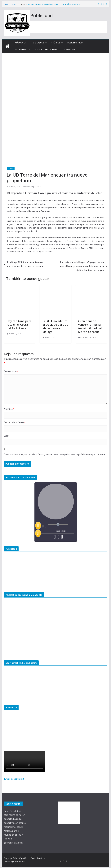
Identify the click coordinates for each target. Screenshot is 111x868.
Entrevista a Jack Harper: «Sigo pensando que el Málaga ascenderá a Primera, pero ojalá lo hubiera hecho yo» (84, 266)
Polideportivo (75, 43)
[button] (27, 43)
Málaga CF (20, 43)
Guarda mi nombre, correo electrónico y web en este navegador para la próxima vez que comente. (55, 454)
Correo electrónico (15, 422)
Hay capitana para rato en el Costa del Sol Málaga (19, 325)
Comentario (11, 371)
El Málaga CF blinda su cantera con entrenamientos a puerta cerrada (24, 264)
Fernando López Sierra (32, 187)
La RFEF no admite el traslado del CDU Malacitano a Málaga (55, 326)
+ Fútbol (56, 43)
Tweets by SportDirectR (15, 779)
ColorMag (8, 862)
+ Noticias (69, 49)
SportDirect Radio (28, 858)
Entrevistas (21, 49)
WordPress (20, 862)
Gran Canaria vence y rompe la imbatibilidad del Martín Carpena (90, 326)
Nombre (9, 409)
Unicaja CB (38, 43)
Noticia (11, 169)
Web (6, 436)
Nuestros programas (46, 49)
